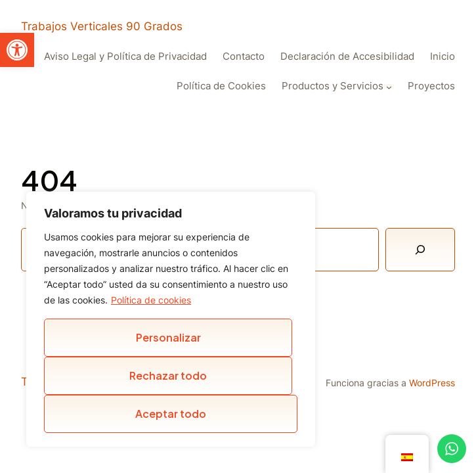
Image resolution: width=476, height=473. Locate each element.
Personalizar (168, 337)
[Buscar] (420, 250)
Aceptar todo (171, 414)
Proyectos (431, 86)
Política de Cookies (221, 86)
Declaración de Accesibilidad (347, 56)
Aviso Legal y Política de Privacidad (125, 56)
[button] (17, 50)
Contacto (244, 56)
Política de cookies (151, 300)
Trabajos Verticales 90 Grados (102, 26)
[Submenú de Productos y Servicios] (389, 87)
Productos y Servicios (333, 86)
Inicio (443, 56)
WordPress (432, 383)
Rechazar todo (168, 375)
